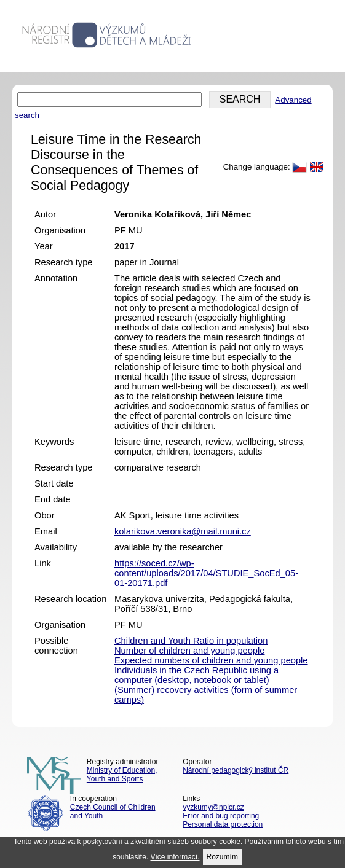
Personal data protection (223, 824)
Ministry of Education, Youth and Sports (122, 775)
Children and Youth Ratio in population (191, 641)
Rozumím (222, 857)
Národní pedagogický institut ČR (236, 770)
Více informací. (175, 857)
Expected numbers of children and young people (211, 660)
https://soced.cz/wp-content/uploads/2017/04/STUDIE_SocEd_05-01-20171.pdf (206, 573)
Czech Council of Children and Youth (113, 811)
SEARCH (240, 99)
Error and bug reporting (221, 816)
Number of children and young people (189, 651)
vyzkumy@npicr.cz (213, 807)
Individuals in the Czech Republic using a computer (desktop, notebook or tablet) (196, 675)
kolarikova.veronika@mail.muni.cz (183, 531)
